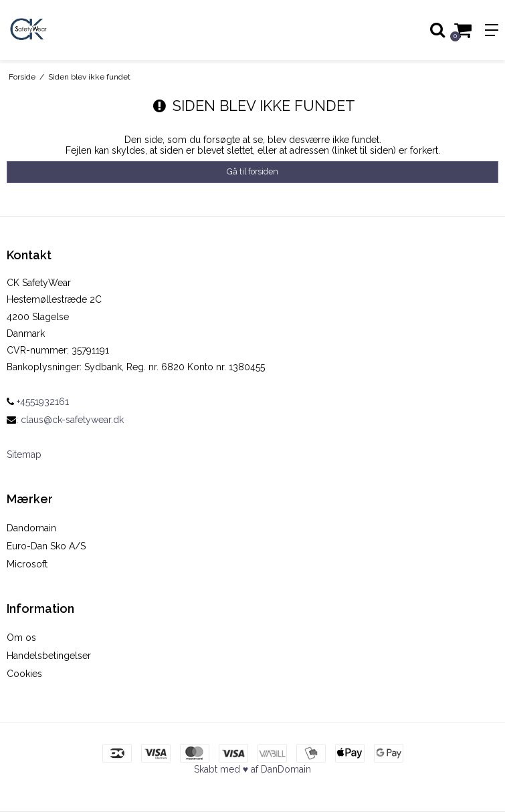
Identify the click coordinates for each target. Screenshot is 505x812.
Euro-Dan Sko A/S (46, 546)
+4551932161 (38, 402)
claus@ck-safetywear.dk (72, 420)
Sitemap (24, 454)
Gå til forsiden (252, 171)
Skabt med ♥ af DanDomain (252, 769)
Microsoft (27, 564)
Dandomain (31, 528)
